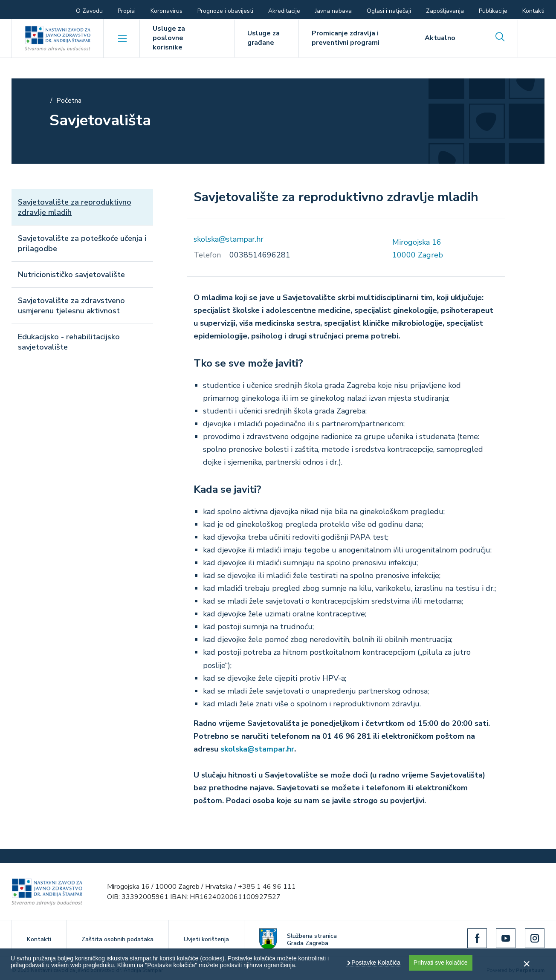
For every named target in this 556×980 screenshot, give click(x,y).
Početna (69, 101)
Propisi (127, 11)
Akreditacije (284, 11)
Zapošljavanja (445, 11)
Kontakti (533, 11)
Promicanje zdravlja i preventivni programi (346, 38)
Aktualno (440, 38)
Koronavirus (167, 11)
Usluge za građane (264, 38)
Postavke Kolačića (375, 963)
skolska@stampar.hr (229, 239)
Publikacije (493, 11)
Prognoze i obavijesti (225, 11)
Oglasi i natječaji (389, 11)
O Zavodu (89, 11)
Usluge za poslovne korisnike (169, 38)
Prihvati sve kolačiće (441, 963)
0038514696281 (260, 255)
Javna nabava (333, 11)
